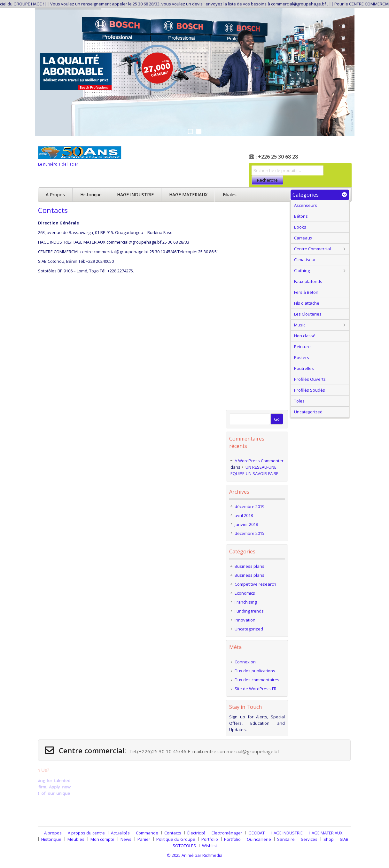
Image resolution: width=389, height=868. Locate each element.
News (126, 839)
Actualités (120, 833)
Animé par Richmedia (202, 855)
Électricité (196, 833)
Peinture (302, 347)
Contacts (173, 833)
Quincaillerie (259, 839)
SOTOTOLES (184, 846)
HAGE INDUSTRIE (135, 195)
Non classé (305, 336)
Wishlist (210, 846)
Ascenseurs (306, 205)
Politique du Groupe (176, 839)
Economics (245, 593)
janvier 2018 (246, 524)
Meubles (76, 839)
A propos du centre (86, 833)
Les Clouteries (308, 314)
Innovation (245, 620)
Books (300, 227)
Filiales (230, 195)
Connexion (245, 662)
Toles (299, 401)
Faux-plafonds (308, 281)
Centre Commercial (312, 249)
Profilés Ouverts (310, 379)
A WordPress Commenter (259, 461)
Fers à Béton (306, 292)
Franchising (246, 602)
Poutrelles (304, 368)
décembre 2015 (249, 533)
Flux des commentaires (257, 680)
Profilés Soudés (310, 390)
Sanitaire (286, 839)
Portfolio (210, 839)
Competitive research (255, 584)
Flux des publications (255, 671)
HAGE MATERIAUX (188, 195)
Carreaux (303, 238)
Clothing (302, 270)
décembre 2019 (249, 506)
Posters (302, 357)
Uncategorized (308, 412)
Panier (144, 839)
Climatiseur (305, 260)
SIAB (344, 839)
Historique (91, 195)
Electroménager (227, 833)
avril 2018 (244, 515)
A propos (55, 195)
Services (309, 839)
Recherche (267, 180)
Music (300, 325)
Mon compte (102, 839)
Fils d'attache (307, 303)
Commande (147, 833)
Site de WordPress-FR (256, 689)
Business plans (249, 566)
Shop (329, 839)
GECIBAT (257, 833)
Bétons (301, 216)
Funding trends (249, 611)
